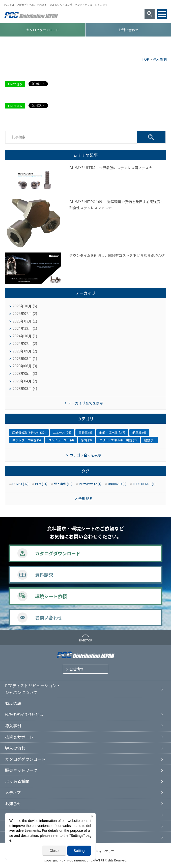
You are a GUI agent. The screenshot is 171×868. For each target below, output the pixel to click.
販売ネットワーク (21, 770)
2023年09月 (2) (25, 351)
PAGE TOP (85, 640)
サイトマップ (105, 851)
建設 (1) (149, 440)
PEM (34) (41, 484)
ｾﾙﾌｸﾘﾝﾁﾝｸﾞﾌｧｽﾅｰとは (24, 714)
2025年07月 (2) (25, 313)
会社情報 (76, 669)
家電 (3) (87, 440)
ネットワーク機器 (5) (26, 440)
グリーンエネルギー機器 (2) (118, 440)
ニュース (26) (62, 432)
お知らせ (13, 804)
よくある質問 (17, 781)
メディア (13, 792)
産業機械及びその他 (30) (29, 432)
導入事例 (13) (63, 484)
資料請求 (44, 575)
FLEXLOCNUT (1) (144, 484)
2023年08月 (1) (25, 358)
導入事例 (160, 59)
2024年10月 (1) (25, 336)
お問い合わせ (128, 30)
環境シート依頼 (51, 596)
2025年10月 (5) (25, 306)
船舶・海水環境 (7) (112, 432)
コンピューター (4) (61, 440)
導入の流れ (15, 748)
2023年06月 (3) (25, 366)
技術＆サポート (19, 737)
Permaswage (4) (90, 484)
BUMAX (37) (20, 484)
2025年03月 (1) (25, 321)
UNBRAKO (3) (117, 484)
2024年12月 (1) (25, 328)
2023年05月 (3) (25, 373)
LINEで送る (15, 84)
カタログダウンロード (43, 30)
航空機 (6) (139, 432)
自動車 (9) (85, 432)
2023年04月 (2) (25, 381)
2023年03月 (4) (25, 388)
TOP (145, 59)
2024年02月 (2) (25, 343)
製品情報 (13, 703)
